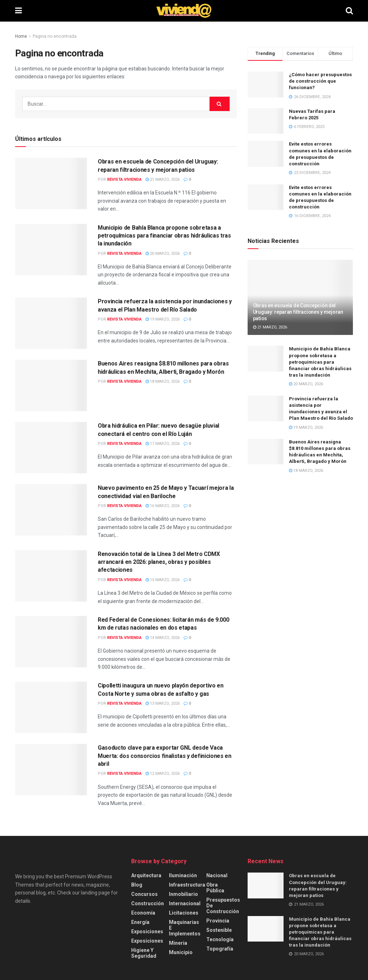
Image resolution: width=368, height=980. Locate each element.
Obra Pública (215, 888)
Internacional (185, 903)
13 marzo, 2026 (163, 703)
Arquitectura (146, 875)
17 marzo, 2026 (163, 444)
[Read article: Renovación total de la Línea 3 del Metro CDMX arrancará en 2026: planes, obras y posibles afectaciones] (51, 576)
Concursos (144, 894)
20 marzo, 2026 (163, 254)
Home (21, 36)
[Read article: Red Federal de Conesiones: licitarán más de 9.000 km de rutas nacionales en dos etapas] (51, 642)
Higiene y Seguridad (144, 953)
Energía (140, 922)
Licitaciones (184, 913)
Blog (137, 885)
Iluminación (183, 875)
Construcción (148, 903)
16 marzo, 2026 (163, 506)
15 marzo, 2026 (163, 580)
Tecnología (220, 939)
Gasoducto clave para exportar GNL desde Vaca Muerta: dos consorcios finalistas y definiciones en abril (165, 756)
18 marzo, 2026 (163, 381)
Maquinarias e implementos (185, 928)
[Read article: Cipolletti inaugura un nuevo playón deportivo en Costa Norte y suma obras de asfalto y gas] (51, 707)
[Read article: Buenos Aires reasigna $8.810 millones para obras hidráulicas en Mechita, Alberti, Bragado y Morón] (51, 385)
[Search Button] (349, 11)
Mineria (178, 943)
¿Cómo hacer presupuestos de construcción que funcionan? (320, 81)
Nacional (217, 875)
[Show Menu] (19, 11)
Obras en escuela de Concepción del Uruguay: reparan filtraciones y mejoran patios (298, 312)
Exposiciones (147, 931)
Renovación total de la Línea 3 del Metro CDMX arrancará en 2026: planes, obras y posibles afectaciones (159, 562)
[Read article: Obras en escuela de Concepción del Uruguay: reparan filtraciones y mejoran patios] (51, 183)
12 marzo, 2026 (163, 774)
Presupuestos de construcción (223, 906)
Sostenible (219, 930)
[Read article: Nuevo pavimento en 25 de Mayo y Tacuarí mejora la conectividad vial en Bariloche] (51, 510)
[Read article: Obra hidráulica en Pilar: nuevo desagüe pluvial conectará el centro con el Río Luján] (51, 448)
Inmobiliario (183, 894)
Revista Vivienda (124, 180)
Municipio (181, 952)
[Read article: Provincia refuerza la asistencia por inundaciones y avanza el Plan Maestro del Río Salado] (51, 323)
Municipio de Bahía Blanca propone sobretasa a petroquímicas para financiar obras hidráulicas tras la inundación (164, 236)
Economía (143, 913)
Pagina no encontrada (55, 36)
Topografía (220, 949)
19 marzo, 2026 (163, 319)
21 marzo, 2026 (163, 180)
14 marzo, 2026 (163, 638)
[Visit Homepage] (184, 11)
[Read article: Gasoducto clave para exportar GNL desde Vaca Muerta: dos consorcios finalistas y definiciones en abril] (51, 770)
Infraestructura (187, 885)
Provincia (218, 921)
